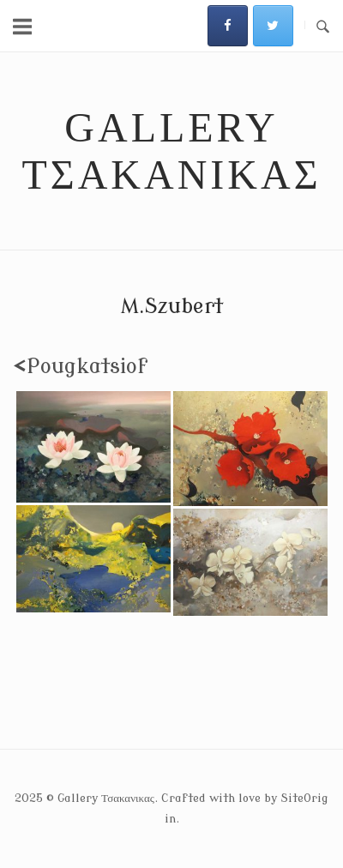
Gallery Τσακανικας (171, 151)
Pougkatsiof (80, 367)
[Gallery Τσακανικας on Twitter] (273, 26)
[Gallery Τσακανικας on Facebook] (228, 26)
